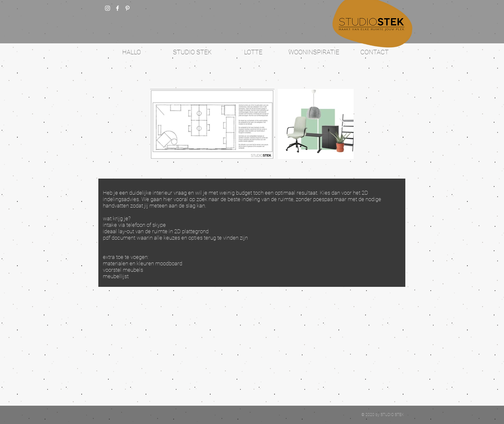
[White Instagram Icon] (108, 8)
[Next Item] (342, 124)
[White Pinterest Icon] (127, 8)
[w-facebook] (117, 8)
